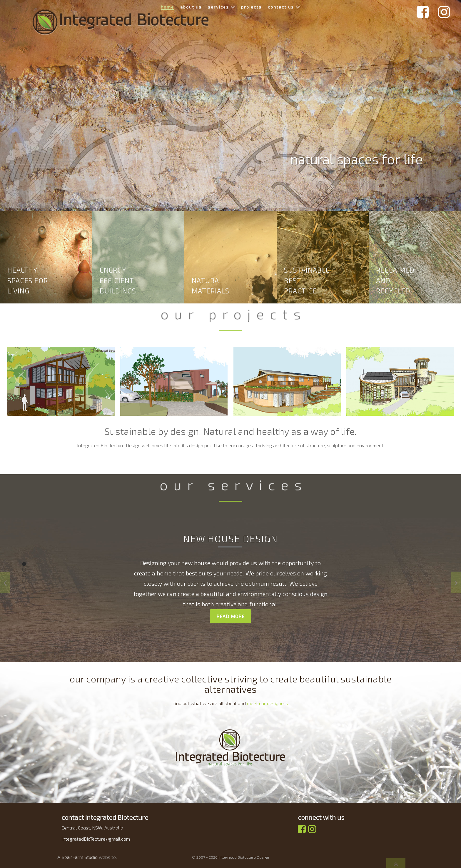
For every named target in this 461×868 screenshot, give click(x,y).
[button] (24, 564)
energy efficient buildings (118, 280)
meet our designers (267, 703)
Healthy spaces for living (28, 280)
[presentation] (5, 582)
